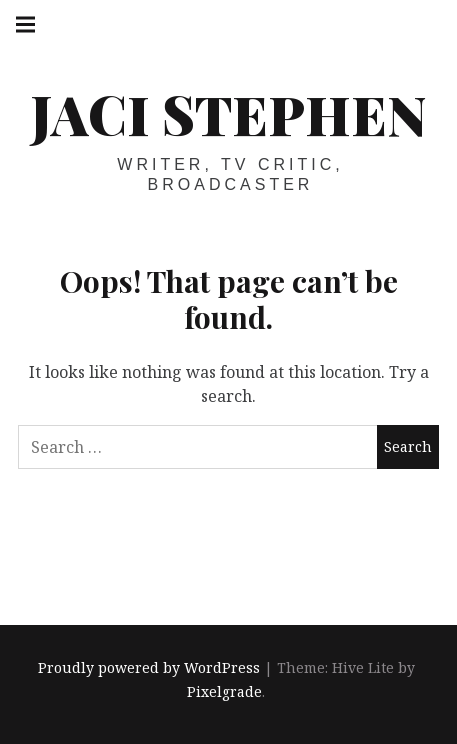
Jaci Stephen (228, 114)
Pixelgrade (224, 692)
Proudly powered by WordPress (149, 668)
